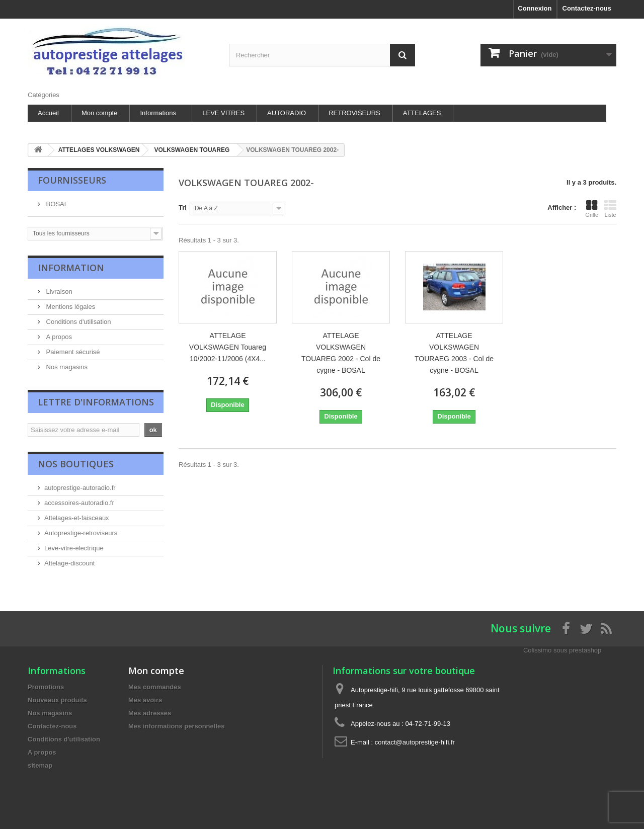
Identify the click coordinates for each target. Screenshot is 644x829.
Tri (183, 208)
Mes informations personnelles (176, 726)
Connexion (535, 8)
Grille (592, 209)
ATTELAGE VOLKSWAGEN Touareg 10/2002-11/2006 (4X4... (228, 347)
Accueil (48, 113)
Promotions (46, 687)
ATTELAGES (422, 113)
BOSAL (56, 204)
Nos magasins (66, 367)
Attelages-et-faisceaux (77, 518)
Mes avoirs (145, 700)
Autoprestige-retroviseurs (81, 533)
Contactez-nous (587, 8)
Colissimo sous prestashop (562, 650)
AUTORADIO (287, 113)
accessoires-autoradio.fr (79, 503)
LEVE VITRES (223, 113)
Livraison (58, 292)
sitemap (40, 765)
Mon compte (100, 113)
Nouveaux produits (57, 700)
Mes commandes (155, 687)
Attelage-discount (69, 563)
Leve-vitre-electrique (74, 548)
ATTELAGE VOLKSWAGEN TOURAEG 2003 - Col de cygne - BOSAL (454, 353)
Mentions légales (70, 307)
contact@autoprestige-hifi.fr (415, 742)
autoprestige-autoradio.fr (80, 488)
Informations (158, 113)
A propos (58, 337)
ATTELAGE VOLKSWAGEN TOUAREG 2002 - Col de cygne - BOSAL (341, 353)
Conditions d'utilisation (78, 322)
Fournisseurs (72, 180)
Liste (610, 209)
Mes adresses (150, 713)
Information (71, 268)
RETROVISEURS (354, 113)
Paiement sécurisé (72, 352)
